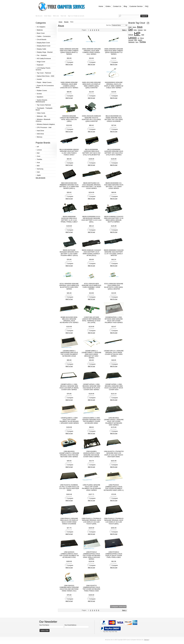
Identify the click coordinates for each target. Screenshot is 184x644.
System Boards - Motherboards (42, 101)
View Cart (63, 16)
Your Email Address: (70, 625)
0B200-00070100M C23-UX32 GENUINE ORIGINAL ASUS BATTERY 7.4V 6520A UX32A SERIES (91, 186)
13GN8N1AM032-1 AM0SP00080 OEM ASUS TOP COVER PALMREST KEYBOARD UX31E (69, 353)
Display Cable (41, 49)
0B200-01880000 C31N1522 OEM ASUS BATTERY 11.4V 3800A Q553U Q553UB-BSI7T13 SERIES (114, 219)
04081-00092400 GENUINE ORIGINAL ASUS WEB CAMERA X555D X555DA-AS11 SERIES (91, 51)
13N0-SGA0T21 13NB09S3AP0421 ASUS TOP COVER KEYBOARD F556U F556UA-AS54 (91, 588)
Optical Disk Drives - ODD (46, 76)
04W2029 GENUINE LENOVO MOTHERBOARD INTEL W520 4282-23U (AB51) (69, 119)
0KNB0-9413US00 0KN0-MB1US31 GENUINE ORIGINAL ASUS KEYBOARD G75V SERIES (69, 320)
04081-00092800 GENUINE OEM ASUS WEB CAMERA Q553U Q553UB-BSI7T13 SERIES (114, 51)
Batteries (40, 30)
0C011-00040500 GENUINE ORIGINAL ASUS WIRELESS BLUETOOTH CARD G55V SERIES (69, 286)
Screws (39, 94)
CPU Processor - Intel (44, 127)
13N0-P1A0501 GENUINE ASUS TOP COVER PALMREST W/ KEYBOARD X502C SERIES (91, 488)
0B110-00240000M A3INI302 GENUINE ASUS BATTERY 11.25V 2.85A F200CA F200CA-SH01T (69, 152)
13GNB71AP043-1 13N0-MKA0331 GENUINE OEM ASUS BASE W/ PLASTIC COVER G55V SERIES (91, 387)
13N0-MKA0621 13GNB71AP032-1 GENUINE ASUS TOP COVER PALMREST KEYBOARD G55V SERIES (114, 421)
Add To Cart (69, 64)
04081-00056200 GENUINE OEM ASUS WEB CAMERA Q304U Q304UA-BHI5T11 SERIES (69, 51)
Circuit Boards (42, 39)
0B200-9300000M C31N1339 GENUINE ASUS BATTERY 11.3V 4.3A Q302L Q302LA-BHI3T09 (114, 253)
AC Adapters (41, 27)
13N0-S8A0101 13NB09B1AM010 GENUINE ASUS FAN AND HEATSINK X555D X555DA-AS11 (69, 588)
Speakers (40, 97)
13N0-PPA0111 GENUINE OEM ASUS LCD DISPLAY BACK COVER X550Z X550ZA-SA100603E (69, 521)
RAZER (140, 40)
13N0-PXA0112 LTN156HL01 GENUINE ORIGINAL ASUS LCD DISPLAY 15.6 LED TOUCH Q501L (114, 521)
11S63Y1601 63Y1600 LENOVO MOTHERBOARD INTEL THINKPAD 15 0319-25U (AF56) (91, 320)
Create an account (79, 16)
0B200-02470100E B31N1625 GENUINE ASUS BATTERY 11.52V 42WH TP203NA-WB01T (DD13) (69, 253)
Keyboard (40, 65)
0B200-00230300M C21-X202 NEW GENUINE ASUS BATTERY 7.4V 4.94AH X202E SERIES (114, 186)
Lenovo (39, 150)
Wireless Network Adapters (46, 124)
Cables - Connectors (44, 36)
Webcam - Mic (42, 116)
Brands (66, 22)
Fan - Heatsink (42, 55)
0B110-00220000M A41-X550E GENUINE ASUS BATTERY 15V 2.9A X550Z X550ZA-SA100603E (114, 119)
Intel (38, 172)
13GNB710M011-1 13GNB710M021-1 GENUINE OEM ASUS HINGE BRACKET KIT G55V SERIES (91, 354)
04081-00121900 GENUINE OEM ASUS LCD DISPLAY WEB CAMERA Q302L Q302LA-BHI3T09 (91, 85)
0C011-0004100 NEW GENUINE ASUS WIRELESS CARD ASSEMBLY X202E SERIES (91, 286)
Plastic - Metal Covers (44, 82)
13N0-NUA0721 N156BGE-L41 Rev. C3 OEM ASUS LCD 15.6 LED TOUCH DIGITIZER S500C (69, 488)
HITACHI (131, 35)
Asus (38, 156)
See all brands (40, 178)
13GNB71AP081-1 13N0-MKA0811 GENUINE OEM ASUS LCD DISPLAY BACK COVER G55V (114, 387)
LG (138, 38)
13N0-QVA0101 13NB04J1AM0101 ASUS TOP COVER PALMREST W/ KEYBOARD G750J (69, 555)
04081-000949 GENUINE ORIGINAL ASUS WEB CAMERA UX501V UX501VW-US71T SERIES (69, 85)
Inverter (39, 79)
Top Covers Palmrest (44, 105)
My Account (39, 16)
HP (38, 147)
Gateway (140, 30)
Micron (142, 38)
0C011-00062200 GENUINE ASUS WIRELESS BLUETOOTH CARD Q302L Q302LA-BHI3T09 (114, 286)
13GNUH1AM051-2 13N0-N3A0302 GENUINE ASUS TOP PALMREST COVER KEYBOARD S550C (91, 420)
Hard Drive (40, 131)
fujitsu (135, 30)
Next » (124, 30)
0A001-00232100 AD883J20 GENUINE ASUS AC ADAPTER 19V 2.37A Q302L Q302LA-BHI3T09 (91, 119)
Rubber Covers (42, 90)
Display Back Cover (43, 43)
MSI (38, 166)
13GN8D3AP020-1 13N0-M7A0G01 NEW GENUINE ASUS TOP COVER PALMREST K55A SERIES (114, 320)
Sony (137, 42)
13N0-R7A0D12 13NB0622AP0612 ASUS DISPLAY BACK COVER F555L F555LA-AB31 (114, 555)
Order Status (48, 16)
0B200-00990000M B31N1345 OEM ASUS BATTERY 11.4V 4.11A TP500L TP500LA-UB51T (69, 219)
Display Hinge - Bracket (45, 52)
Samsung (40, 169)
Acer (38, 162)
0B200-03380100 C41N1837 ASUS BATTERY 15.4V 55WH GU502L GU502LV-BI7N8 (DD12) (91, 253)
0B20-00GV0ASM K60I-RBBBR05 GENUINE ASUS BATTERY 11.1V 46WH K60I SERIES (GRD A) (69, 186)
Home (60, 22)
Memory (40, 137)
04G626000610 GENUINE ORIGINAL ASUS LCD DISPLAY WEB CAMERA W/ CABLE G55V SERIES (114, 85)
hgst (145, 30)
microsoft (131, 40)
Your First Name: (44, 625)
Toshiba (39, 159)
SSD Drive (40, 134)
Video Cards (41, 113)
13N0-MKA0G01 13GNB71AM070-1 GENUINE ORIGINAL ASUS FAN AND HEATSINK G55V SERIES (69, 454)
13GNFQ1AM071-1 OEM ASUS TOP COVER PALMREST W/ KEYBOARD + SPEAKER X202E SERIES (69, 420)
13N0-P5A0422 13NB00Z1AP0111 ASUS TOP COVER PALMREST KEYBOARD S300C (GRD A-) (114, 488)
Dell (38, 153)
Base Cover (41, 33)
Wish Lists (56, 16)
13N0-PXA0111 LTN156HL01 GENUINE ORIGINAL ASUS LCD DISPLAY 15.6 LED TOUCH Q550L (91, 521)
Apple (39, 175)
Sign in (70, 16)
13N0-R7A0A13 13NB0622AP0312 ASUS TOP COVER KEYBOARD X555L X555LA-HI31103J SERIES (91, 556)
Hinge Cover (41, 62)
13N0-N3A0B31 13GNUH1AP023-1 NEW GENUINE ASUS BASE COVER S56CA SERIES (91, 454)
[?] (148, 23)
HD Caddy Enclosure (44, 58)
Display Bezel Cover (44, 46)
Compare (70, 62)
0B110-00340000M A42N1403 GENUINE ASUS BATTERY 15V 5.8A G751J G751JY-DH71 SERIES (114, 152)
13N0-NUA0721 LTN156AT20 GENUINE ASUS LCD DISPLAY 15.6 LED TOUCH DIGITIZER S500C (114, 454)
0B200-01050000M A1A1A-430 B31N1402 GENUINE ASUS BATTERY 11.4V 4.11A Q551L (91, 219)
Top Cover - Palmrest (44, 73)
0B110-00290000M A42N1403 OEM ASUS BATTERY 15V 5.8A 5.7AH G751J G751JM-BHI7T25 (91, 152)
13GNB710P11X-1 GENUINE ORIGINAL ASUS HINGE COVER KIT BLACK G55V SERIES (114, 353)
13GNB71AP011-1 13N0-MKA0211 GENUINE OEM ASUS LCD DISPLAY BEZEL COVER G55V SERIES (69, 387)
